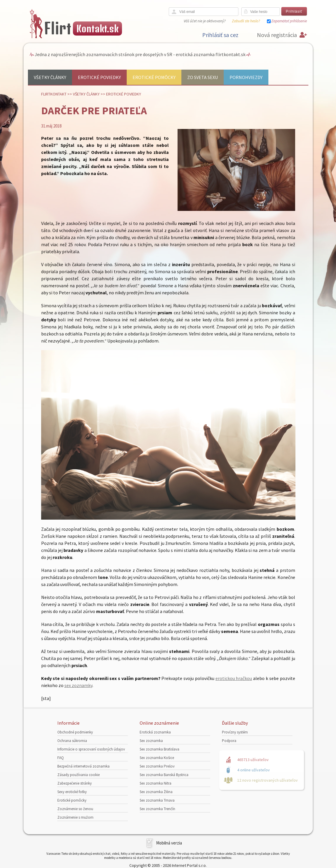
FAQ (61, 758)
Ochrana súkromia (72, 741)
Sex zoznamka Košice (157, 758)
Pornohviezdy (246, 77)
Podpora (229, 741)
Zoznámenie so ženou (75, 809)
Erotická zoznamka (155, 732)
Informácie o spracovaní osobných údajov (91, 749)
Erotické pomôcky (154, 77)
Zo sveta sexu (203, 77)
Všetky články (50, 77)
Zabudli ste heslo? (246, 21)
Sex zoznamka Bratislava (159, 749)
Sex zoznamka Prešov (157, 766)
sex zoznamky (78, 685)
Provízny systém (235, 732)
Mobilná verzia (169, 843)
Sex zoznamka (151, 741)
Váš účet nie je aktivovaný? (205, 21)
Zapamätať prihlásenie (289, 21)
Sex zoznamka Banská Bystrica (164, 775)
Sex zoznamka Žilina (156, 792)
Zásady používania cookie (78, 775)
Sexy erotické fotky (72, 792)
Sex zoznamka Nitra (156, 783)
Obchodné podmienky (75, 732)
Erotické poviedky (99, 77)
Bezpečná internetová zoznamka (83, 766)
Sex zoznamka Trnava (157, 800)
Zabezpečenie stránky (75, 783)
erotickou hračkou (234, 678)
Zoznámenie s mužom (75, 817)
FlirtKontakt (54, 94)
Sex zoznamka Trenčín (157, 809)
